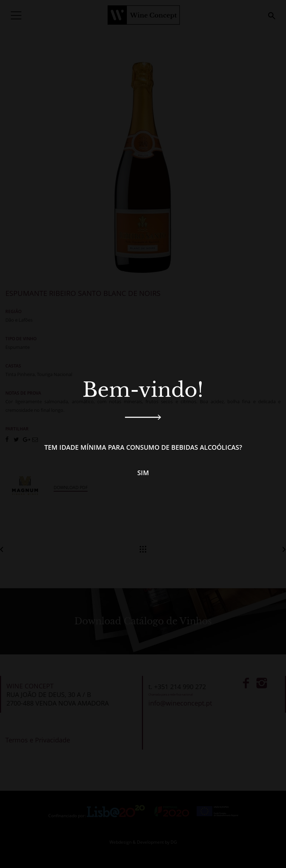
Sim (143, 473)
